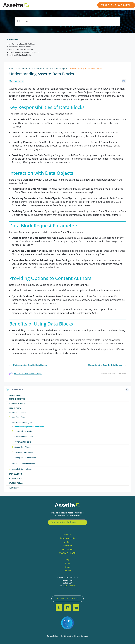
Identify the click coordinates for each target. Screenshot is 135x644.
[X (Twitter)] (59, 608)
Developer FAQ (16, 483)
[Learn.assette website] (16, 5)
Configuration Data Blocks (25, 458)
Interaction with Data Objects (20, 47)
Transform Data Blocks (24, 453)
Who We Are (68, 549)
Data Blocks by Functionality (23, 464)
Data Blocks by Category (22, 423)
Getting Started (17, 399)
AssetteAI (67, 546)
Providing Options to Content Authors (23, 52)
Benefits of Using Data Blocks (20, 55)
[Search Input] (71, 22)
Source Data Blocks (22, 447)
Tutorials (14, 488)
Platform (67, 534)
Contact (67, 571)
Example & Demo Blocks (22, 469)
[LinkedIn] (67, 608)
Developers (23, 69)
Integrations (15, 479)
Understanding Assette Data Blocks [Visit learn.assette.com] (28, 365)
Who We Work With (67, 553)
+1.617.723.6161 (69, 586)
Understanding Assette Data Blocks (29, 427)
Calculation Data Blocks (24, 437)
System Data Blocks (23, 442)
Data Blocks (15, 408)
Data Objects (15, 474)
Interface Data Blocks (23, 431)
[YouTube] (76, 608)
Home (12, 69)
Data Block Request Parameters (21, 50)
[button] (92, 5)
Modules (68, 542)
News (68, 563)
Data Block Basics (19, 413)
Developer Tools (17, 404)
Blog (67, 560)
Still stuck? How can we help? (25, 374)
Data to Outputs (67, 538)
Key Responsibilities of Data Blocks (22, 44)
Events (68, 567)
